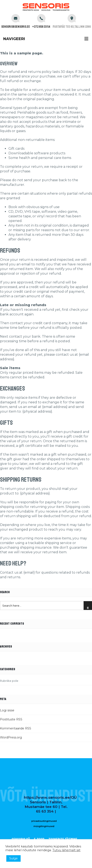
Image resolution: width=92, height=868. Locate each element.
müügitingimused (44, 826)
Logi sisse (7, 710)
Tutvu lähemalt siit (66, 850)
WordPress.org (11, 737)
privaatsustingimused (44, 821)
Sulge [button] (13, 858)
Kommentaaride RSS (16, 728)
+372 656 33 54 (41, 27)
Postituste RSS (11, 719)
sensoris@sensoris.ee (16, 27)
